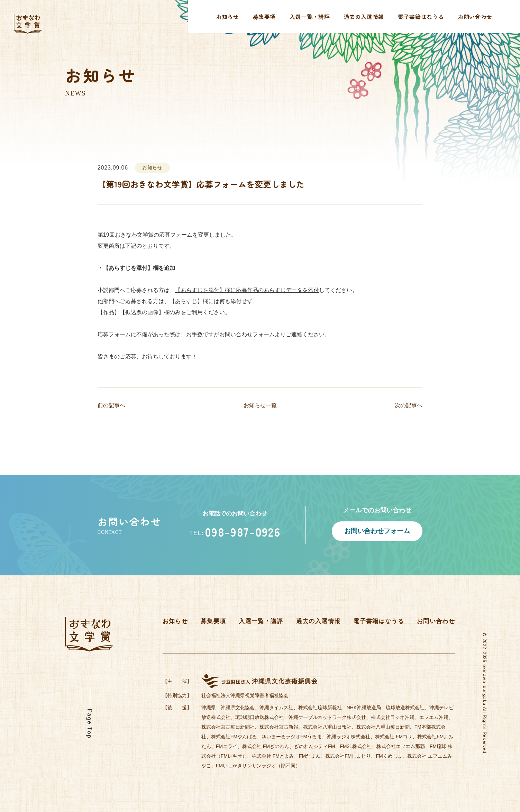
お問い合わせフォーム (377, 531)
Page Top (90, 724)
